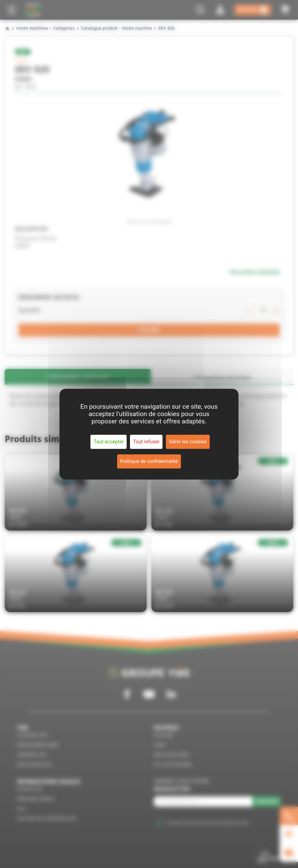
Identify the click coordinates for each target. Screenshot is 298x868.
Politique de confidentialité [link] (149, 461)
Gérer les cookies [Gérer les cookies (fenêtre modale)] (188, 442)
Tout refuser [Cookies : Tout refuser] (146, 442)
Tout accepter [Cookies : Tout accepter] (109, 442)
